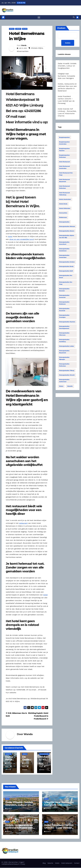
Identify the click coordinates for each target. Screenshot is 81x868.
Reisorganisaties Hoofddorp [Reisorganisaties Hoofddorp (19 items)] (64, 341)
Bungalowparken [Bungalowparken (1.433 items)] (64, 138)
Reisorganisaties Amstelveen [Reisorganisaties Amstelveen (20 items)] (64, 250)
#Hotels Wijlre (37, 48)
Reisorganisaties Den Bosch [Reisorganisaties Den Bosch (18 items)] (66, 277)
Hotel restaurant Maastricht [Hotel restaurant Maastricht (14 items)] (64, 181)
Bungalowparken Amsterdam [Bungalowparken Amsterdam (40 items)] (64, 143)
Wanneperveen (44, 754)
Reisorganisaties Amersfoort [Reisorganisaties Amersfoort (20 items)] (64, 243)
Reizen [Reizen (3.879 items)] (61, 386)
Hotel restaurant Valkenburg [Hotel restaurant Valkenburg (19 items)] (64, 194)
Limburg (18, 29)
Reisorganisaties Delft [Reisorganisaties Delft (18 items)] (66, 271)
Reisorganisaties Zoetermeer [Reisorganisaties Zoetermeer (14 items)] (64, 381)
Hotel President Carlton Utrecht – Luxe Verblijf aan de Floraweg (59, 828)
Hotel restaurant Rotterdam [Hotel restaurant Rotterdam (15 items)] (64, 187)
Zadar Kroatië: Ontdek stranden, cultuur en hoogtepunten (67, 66)
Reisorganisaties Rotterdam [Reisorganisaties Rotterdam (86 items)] (64, 365)
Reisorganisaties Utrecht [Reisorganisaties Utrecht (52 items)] (67, 375)
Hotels (12, 29)
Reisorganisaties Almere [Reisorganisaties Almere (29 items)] (67, 231)
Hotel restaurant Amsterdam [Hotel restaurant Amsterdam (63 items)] (64, 168)
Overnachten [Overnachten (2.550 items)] (63, 213)
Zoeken (67, 43)
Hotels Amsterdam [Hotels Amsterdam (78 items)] (65, 200)
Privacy (23, 864)
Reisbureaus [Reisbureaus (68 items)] (63, 218)
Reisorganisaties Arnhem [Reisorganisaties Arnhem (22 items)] (67, 262)
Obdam (25, 754)
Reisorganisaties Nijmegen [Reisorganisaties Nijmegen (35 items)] (64, 359)
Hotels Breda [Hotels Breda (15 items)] (63, 204)
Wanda (24, 46)
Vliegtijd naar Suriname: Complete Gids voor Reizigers (66, 76)
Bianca (9, 809)
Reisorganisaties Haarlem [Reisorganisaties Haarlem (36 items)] (67, 322)
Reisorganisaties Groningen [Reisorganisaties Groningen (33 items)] (64, 317)
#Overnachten (23, 52)
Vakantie (8, 754)
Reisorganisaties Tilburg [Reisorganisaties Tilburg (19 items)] (67, 371)
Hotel (10, 237)
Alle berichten (13, 862)
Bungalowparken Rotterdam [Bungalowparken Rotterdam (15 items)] (64, 156)
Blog (7, 799)
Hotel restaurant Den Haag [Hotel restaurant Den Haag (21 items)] (66, 174)
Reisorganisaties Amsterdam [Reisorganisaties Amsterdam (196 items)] (64, 257)
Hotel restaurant (67, 863)
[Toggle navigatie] (39, 17)
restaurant (23, 523)
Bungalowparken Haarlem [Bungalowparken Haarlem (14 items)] (64, 150)
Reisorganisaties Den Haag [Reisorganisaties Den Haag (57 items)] (66, 283)
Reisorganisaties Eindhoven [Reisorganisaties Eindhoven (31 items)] (64, 303)
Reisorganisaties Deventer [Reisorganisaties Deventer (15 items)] (64, 290)
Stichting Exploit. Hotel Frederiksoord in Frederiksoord (38, 716)
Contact (77, 863)
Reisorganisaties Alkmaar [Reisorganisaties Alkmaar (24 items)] (67, 227)
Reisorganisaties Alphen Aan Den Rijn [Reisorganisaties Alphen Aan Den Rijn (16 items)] (67, 237)
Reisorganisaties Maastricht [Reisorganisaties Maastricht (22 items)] (64, 352)
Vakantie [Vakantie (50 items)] (70, 386)
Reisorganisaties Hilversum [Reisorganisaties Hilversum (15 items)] (64, 334)
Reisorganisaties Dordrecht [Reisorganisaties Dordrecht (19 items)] (64, 297)
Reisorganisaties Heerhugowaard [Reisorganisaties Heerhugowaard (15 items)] (64, 328)
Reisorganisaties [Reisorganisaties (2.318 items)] (64, 222)
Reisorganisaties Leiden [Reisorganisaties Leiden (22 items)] (67, 346)
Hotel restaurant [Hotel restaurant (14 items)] (64, 162)
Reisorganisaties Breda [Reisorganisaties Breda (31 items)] (66, 267)
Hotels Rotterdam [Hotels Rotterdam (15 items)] (65, 209)
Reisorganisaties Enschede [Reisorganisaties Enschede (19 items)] (64, 310)
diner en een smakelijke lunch (22, 240)
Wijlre (25, 29)
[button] (74, 17)
